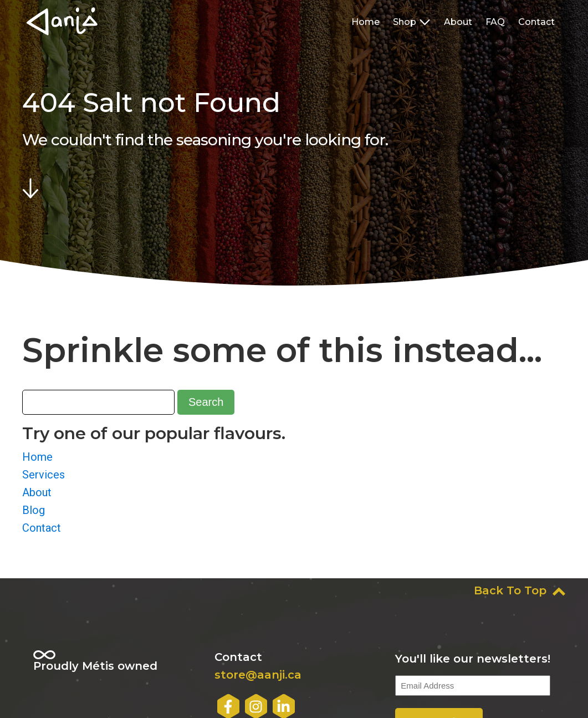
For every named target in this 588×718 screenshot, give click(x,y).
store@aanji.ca (258, 675)
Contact (536, 22)
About (458, 22)
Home (365, 22)
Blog (34, 510)
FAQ (495, 22)
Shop (412, 22)
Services (44, 475)
